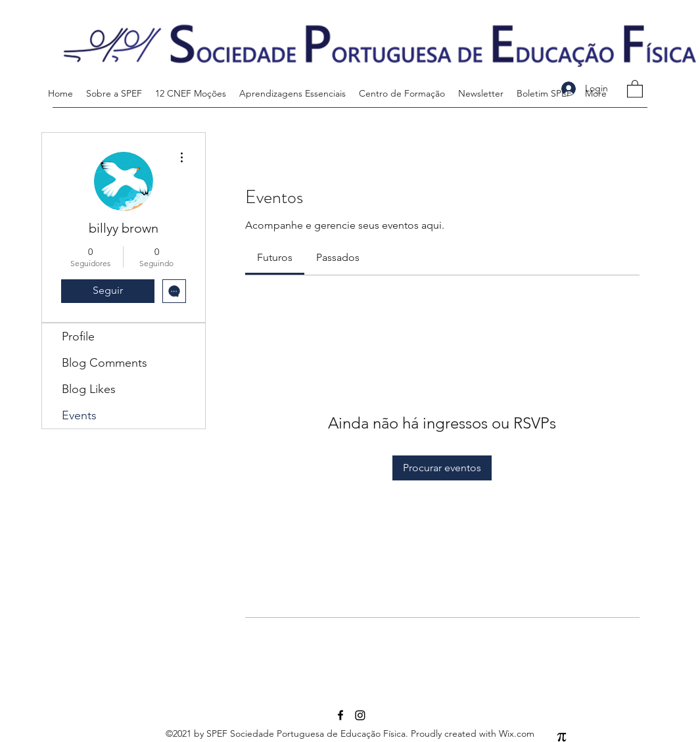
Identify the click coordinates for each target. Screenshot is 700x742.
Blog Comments (105, 363)
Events (79, 415)
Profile (78, 336)
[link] (275, 257)
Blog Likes (89, 389)
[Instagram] (360, 715)
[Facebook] (340, 715)
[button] (635, 88)
